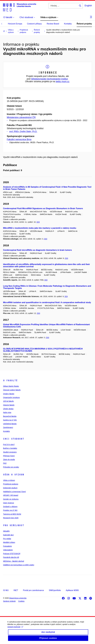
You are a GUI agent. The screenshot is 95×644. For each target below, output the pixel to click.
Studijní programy (10, 452)
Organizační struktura (11, 397)
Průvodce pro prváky (11, 467)
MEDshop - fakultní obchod (14, 561)
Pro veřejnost (14, 525)
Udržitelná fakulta (10, 424)
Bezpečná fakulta (10, 416)
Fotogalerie (7, 546)
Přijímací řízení (9, 456)
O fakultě (10, 381)
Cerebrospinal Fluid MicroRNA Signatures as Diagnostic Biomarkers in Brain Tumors (43, 208)
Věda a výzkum (14, 475)
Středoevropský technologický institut (49, 79)
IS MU (6, 590)
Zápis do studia (9, 460)
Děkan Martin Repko (11, 386)
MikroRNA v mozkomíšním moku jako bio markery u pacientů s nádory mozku (40, 228)
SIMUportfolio (55, 590)
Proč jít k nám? (9, 445)
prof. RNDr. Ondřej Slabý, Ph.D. (23, 131)
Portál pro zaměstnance (33, 590)
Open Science (9, 503)
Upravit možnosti (15, 630)
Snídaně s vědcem (10, 507)
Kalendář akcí (8, 535)
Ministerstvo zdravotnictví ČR (21, 117)
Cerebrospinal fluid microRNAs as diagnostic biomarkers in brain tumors (37, 250)
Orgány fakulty (9, 394)
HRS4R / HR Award (11, 495)
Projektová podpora (11, 484)
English (88, 6)
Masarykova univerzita (18, 598)
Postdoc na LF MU (10, 510)
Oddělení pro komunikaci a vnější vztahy (19, 565)
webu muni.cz (62, 81)
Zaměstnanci (8, 427)
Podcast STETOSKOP (12, 554)
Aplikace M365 (72, 590)
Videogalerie (8, 550)
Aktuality (6, 531)
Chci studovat (14, 439)
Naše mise (7, 412)
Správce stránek (9, 601)
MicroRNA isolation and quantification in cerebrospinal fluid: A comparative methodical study (47, 302)
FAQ (5, 463)
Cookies (21, 601)
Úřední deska (8, 409)
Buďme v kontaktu (10, 448)
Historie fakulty (9, 405)
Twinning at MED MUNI (12, 514)
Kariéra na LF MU (10, 420)
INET (16, 590)
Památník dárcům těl (11, 557)
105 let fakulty (8, 401)
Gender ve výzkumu (11, 499)
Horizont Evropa (15, 24)
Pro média (7, 539)
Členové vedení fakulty (12, 390)
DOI (38, 222)
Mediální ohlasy (9, 542)
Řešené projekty (84, 24)
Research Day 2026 (11, 518)
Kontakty (68, 24)
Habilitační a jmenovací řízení (14, 492)
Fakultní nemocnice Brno (19, 139)
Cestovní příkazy (34, 24)
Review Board (53, 24)
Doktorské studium (10, 488)
